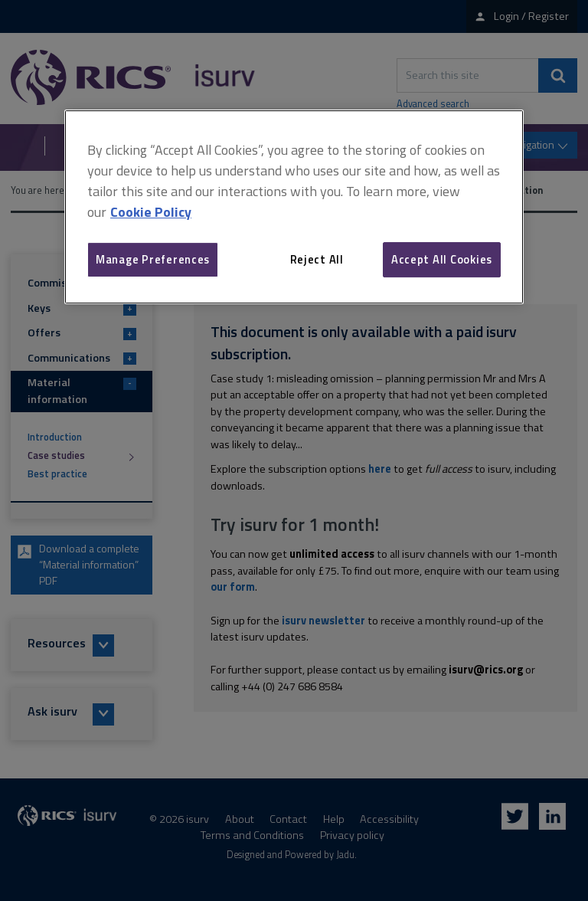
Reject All (317, 259)
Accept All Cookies (442, 259)
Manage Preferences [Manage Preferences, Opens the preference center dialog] (153, 259)
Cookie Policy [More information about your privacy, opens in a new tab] (151, 212)
